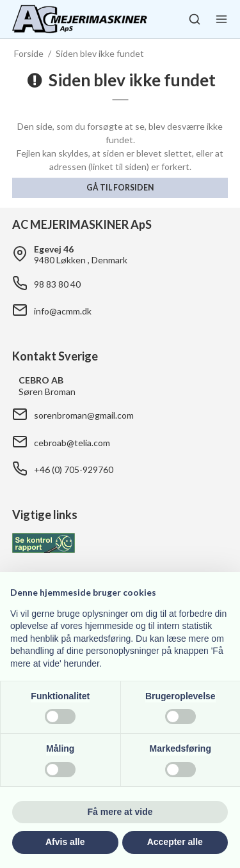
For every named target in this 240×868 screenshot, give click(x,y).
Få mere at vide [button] (120, 812)
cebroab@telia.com (72, 443)
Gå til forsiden (120, 188)
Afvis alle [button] (65, 842)
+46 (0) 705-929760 (74, 469)
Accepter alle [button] (175, 842)
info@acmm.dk (63, 311)
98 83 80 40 (57, 284)
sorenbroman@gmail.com (84, 415)
